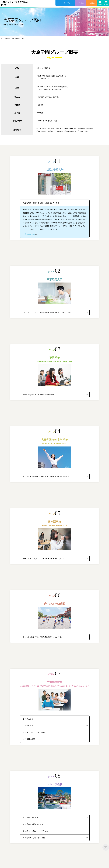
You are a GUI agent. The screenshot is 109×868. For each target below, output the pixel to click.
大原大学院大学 (29, 234)
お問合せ (93, 3)
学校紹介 (7, 38)
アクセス (100, 5)
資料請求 (82, 3)
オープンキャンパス (67, 3)
